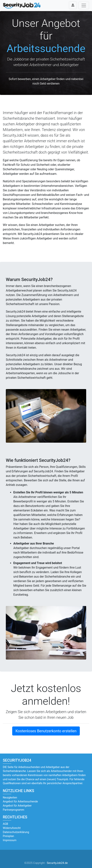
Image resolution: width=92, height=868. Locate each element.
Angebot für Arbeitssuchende (20, 802)
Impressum (10, 840)
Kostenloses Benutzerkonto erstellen (46, 731)
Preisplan (8, 836)
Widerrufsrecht (12, 828)
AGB (5, 824)
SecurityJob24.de (57, 863)
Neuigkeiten (10, 798)
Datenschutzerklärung (16, 832)
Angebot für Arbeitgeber (17, 806)
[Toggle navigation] (84, 5)
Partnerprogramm (14, 810)
